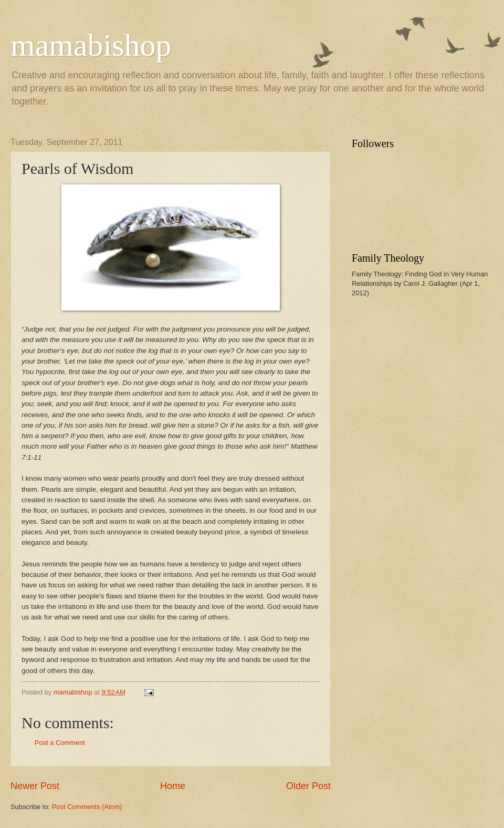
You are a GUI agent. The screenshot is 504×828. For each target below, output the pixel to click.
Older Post (308, 786)
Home (173, 786)
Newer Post (35, 786)
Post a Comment (60, 743)
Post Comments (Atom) (87, 807)
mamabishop (91, 45)
